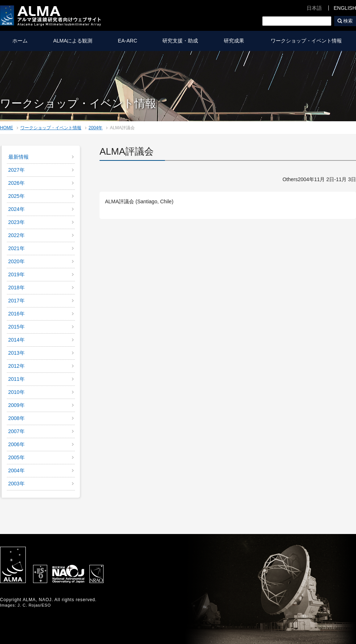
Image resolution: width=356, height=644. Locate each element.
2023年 (17, 222)
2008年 (17, 418)
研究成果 (234, 41)
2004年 (96, 128)
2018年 (17, 288)
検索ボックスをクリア (326, 21)
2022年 (17, 235)
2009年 (17, 405)
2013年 (17, 353)
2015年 (17, 327)
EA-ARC (128, 41)
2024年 (17, 209)
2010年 (17, 392)
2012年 (17, 366)
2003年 (17, 484)
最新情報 (19, 157)
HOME (7, 128)
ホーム (20, 41)
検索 (348, 21)
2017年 (17, 301)
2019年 (17, 274)
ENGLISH (345, 8)
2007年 (17, 431)
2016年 (17, 314)
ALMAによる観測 (73, 41)
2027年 (17, 170)
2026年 (17, 183)
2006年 (17, 444)
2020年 (17, 261)
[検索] (297, 21)
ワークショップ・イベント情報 (306, 41)
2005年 (17, 457)
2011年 (17, 379)
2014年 (17, 340)
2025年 (17, 196)
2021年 (17, 248)
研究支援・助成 (180, 41)
